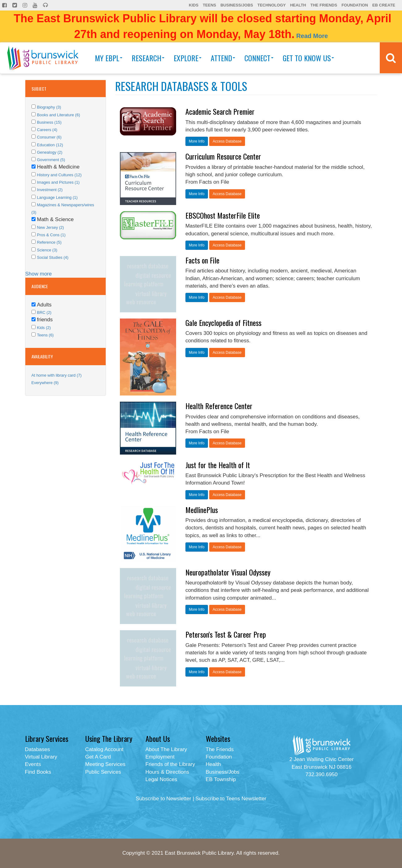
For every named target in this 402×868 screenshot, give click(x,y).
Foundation (355, 5)
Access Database (227, 141)
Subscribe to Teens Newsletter (231, 799)
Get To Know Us (308, 58)
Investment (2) (50, 190)
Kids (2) (44, 328)
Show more (39, 274)
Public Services (103, 772)
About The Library (166, 749)
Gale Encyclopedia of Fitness (223, 323)
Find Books (38, 772)
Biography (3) (49, 107)
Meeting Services (105, 764)
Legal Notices (161, 779)
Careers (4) (47, 130)
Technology (272, 5)
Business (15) (49, 122)
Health (298, 5)
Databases (38, 749)
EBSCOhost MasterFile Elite (223, 215)
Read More (312, 36)
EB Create (384, 5)
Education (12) (50, 145)
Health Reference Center (219, 406)
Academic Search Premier (220, 111)
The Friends (324, 5)
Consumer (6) (49, 137)
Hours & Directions (167, 772)
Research (148, 58)
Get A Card (98, 757)
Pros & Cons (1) (51, 235)
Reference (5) (49, 242)
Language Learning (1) (57, 197)
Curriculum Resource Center (223, 156)
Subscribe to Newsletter (163, 799)
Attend (223, 58)
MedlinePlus (202, 510)
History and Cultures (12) (59, 175)
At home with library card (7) (57, 375)
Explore (188, 58)
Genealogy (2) (50, 152)
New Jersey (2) (51, 227)
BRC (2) (44, 312)
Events (33, 764)
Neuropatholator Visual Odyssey (228, 572)
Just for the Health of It (218, 465)
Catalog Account (104, 749)
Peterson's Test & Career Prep (226, 634)
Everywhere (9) (45, 383)
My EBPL (109, 58)
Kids (194, 5)
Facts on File (202, 260)
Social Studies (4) (53, 257)
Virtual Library (41, 757)
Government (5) (51, 160)
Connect (259, 58)
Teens (209, 5)
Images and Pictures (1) (58, 182)
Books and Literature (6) (59, 115)
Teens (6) (45, 335)
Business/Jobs (237, 5)
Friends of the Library (170, 764)
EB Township (221, 779)
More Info (197, 141)
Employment (160, 757)
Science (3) (47, 250)
